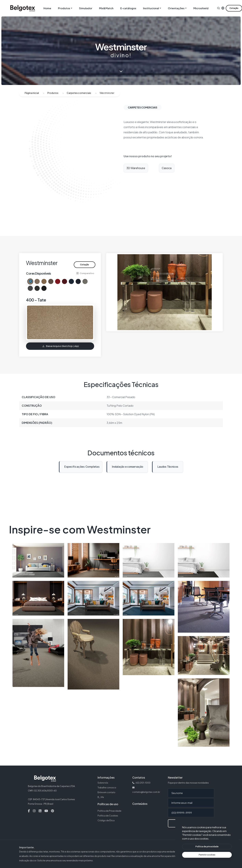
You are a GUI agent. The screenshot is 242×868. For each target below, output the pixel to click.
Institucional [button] (151, 8)
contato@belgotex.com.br (146, 792)
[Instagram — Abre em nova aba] (34, 811)
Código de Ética (106, 820)
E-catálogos (128, 8)
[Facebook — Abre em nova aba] (29, 811)
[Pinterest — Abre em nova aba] (52, 811)
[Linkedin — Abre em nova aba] (40, 811)
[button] (218, 8)
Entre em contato (106, 792)
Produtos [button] (64, 8)
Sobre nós (103, 783)
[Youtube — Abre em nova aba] (46, 811)
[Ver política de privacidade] (207, 847)
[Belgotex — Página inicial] (23, 8)
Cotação (85, 265)
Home (47, 8)
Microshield (201, 8)
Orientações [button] (176, 8)
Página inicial (32, 93)
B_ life (101, 797)
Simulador (86, 8)
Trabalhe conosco (107, 788)
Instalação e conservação (126, 468)
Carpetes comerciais (79, 93)
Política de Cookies (108, 816)
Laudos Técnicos (167, 468)
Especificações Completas (82, 467)
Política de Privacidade (109, 811)
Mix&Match (106, 8)
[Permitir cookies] (207, 855)
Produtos (53, 93)
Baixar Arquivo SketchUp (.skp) (61, 346)
